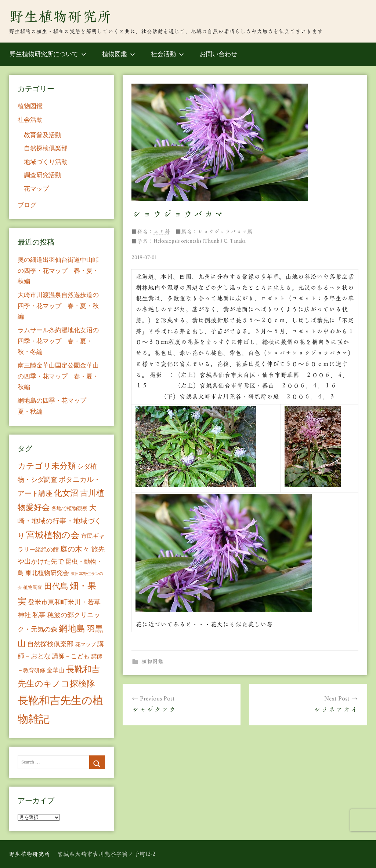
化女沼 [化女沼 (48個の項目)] (66, 493)
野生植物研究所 (60, 17)
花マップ (36, 189)
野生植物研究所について (48, 54)
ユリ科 (162, 232)
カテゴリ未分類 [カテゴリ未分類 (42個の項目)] (47, 466)
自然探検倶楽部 (46, 148)
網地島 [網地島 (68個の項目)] (72, 629)
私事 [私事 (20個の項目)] (39, 615)
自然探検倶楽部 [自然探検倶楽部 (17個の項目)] (50, 644)
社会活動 (167, 54)
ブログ (27, 205)
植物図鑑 (119, 54)
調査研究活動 (43, 175)
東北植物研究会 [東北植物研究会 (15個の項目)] (47, 573)
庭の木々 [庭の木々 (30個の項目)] (75, 549)
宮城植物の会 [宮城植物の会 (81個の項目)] (53, 535)
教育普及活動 (43, 135)
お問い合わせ (218, 54)
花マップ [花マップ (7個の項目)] (86, 644)
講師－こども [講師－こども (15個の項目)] (71, 656)
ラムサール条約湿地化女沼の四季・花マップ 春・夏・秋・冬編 (58, 341)
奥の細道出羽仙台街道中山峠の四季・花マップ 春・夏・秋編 (58, 271)
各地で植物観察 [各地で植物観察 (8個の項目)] (69, 508)
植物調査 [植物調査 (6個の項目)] (33, 587)
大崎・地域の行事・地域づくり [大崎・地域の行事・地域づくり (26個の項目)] (59, 521)
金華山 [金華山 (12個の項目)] (55, 670)
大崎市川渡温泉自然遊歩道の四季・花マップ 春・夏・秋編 (58, 306)
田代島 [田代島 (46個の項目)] (56, 586)
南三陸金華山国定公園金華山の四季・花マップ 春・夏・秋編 (58, 376)
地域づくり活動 (46, 162)
